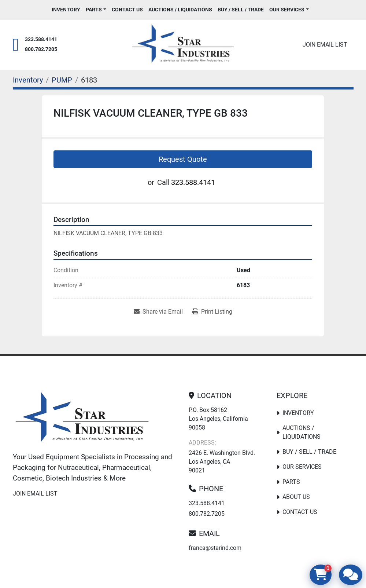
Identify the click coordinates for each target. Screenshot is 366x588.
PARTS (94, 10)
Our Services (287, 10)
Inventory (66, 10)
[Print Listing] (212, 312)
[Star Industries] (82, 419)
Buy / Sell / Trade (241, 10)
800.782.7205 (41, 49)
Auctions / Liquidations (180, 10)
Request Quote (183, 159)
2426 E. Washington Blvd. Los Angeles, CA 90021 (222, 462)
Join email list (325, 45)
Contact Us (127, 10)
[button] (96, 10)
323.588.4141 (41, 39)
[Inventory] (28, 80)
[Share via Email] (158, 312)
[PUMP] (62, 80)
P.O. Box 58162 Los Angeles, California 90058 (218, 419)
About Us (296, 497)
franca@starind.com (215, 548)
